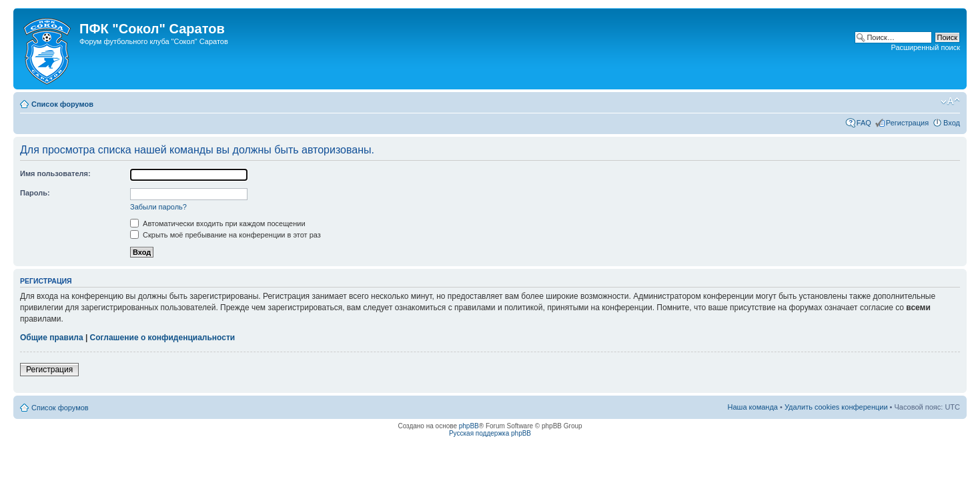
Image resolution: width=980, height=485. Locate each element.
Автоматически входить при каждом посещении (218, 223)
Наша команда (753, 407)
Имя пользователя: (55, 173)
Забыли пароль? (158, 207)
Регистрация (907, 123)
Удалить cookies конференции (836, 407)
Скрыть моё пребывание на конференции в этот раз (225, 235)
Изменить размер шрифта (950, 101)
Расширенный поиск (925, 47)
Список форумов (62, 104)
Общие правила (52, 338)
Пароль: (35, 193)
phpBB (469, 426)
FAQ (864, 123)
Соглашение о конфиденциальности (163, 338)
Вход (952, 123)
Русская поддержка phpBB (490, 433)
